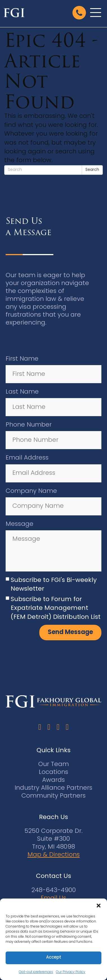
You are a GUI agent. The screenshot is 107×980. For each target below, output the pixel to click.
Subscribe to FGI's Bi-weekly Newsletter (54, 585)
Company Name (31, 491)
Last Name (22, 392)
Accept (54, 958)
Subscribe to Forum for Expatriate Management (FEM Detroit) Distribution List (56, 608)
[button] (99, 906)
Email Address (27, 458)
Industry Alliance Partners (53, 788)
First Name (22, 359)
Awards (53, 780)
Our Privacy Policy (71, 972)
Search (92, 170)
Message (20, 524)
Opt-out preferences (36, 972)
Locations (53, 772)
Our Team (53, 764)
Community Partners (53, 796)
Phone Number (29, 425)
